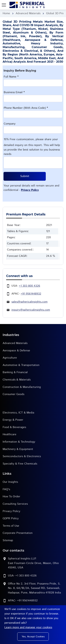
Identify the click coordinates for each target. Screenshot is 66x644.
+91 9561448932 (31, 294)
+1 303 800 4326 (29, 286)
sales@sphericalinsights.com (29, 302)
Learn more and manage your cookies (28, 627)
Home (6, 13)
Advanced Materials (28, 13)
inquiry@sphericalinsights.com (31, 310)
